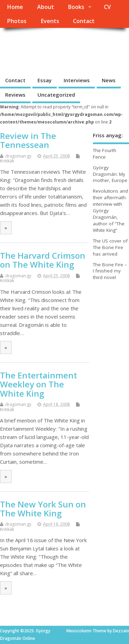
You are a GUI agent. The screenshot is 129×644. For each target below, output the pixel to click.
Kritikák (7, 161)
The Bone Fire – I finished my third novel (110, 271)
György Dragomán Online (51, 50)
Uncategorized (56, 95)
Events (50, 21)
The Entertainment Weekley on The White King (39, 384)
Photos (17, 21)
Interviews (77, 80)
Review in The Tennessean (28, 140)
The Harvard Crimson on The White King (43, 260)
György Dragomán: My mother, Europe (110, 174)
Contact (84, 21)
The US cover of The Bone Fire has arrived (110, 247)
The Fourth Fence (105, 154)
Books (76, 7)
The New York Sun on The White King (43, 509)
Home (15, 7)
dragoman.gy (18, 156)
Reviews (15, 95)
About (46, 7)
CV (107, 7)
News (109, 80)
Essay (45, 80)
